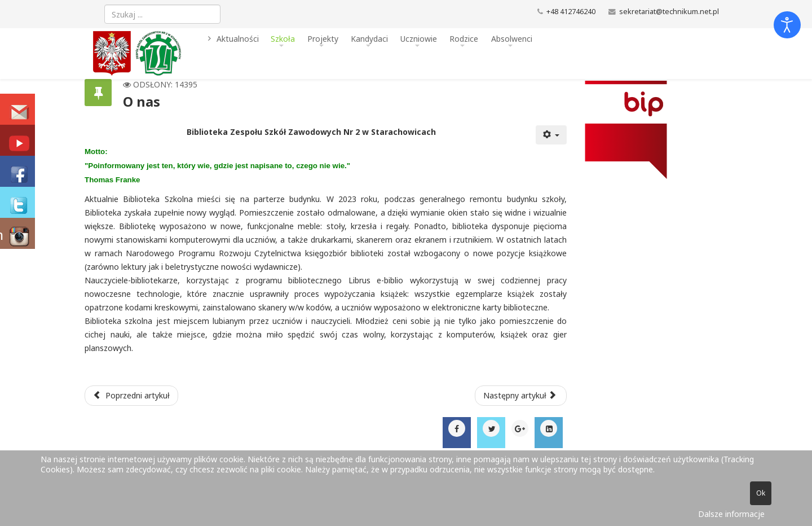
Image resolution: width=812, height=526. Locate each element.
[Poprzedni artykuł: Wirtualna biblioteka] (131, 396)
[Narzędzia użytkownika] (551, 135)
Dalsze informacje (731, 514)
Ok (761, 493)
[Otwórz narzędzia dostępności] (787, 25)
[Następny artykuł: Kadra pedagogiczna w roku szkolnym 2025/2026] (521, 396)
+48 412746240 (571, 12)
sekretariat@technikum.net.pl (669, 12)
